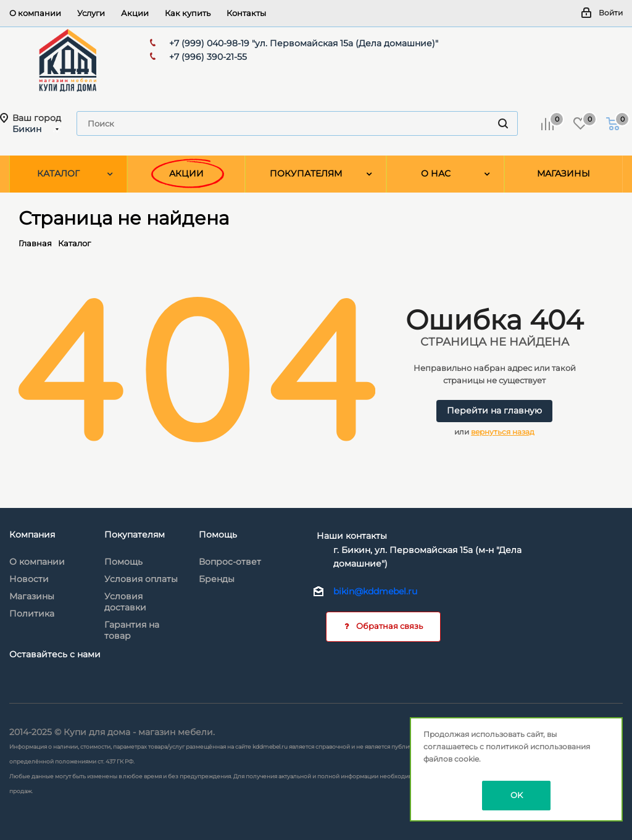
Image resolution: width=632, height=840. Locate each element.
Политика (32, 613)
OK (517, 795)
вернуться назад (503, 432)
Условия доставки (125, 602)
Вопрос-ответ (230, 562)
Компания (32, 534)
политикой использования (538, 746)
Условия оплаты (141, 579)
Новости (29, 579)
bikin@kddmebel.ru (375, 591)
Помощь (123, 562)
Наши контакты (352, 536)
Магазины (32, 596)
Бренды (217, 579)
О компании (37, 562)
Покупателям (135, 534)
